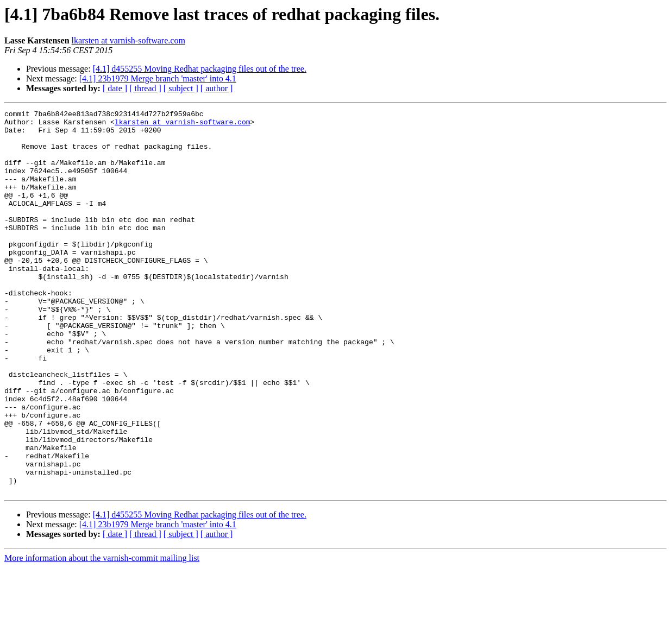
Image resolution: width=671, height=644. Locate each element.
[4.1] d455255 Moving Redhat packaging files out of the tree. (200, 69)
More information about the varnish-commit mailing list (102, 634)
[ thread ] (145, 88)
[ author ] (217, 88)
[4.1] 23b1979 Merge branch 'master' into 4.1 (158, 78)
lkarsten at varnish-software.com (128, 40)
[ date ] (115, 88)
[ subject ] (181, 88)
